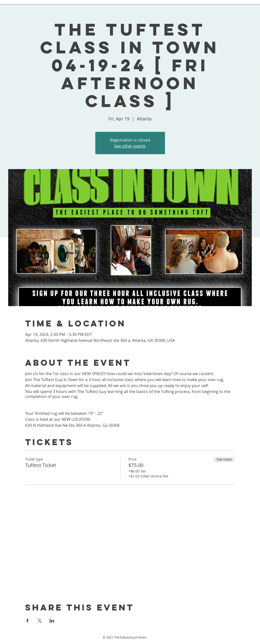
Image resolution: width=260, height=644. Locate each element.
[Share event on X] (40, 621)
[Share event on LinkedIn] (52, 621)
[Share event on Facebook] (27, 621)
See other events (130, 146)
